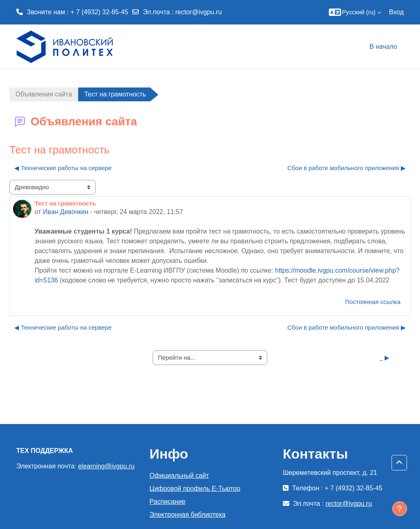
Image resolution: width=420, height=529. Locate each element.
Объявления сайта (44, 94)
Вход (396, 12)
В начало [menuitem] (383, 47)
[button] (353, 12)
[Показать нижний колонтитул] (400, 509)
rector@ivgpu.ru (199, 12)
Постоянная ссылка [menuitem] (373, 302)
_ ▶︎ (385, 357)
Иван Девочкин (66, 212)
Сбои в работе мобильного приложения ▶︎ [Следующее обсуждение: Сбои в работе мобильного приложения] (347, 168)
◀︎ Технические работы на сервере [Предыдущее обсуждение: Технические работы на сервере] (63, 168)
